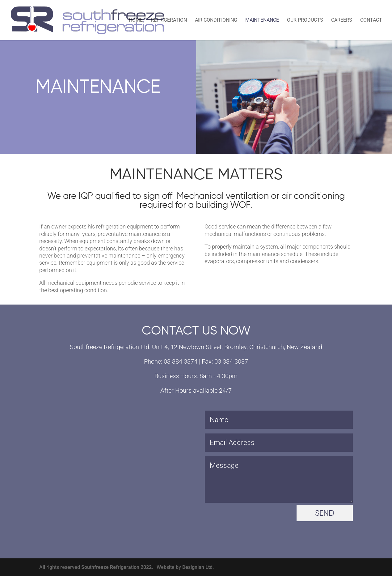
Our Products (305, 20)
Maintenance (262, 20)
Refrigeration (169, 20)
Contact (371, 20)
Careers (342, 20)
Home (136, 20)
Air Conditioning (216, 20)
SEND (325, 514)
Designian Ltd (197, 567)
